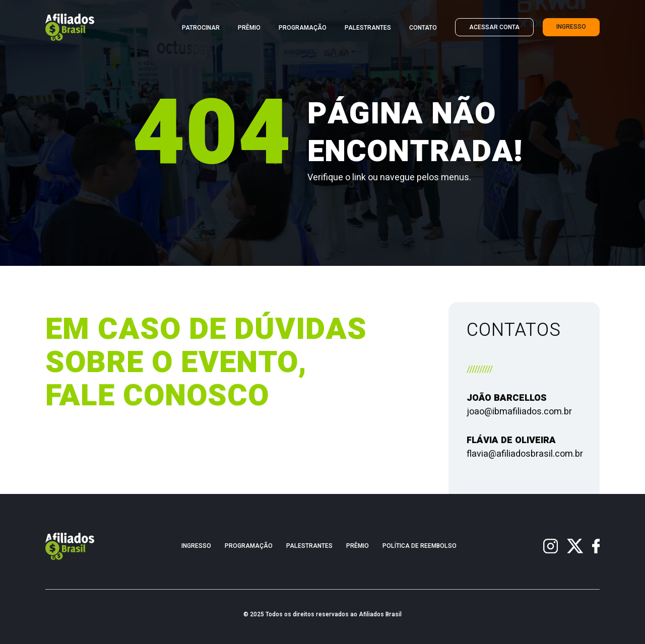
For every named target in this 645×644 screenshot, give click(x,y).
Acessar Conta (494, 27)
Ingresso (571, 27)
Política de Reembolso (420, 546)
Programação (303, 28)
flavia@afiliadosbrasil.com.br (525, 454)
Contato (423, 28)
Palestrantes (368, 28)
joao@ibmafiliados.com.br (519, 412)
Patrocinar (201, 28)
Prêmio (249, 28)
